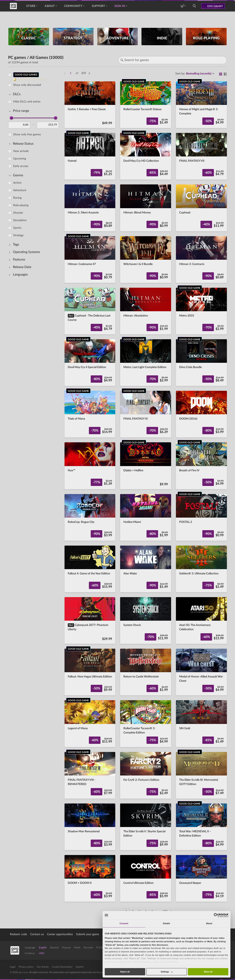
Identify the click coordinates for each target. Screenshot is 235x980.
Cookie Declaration (62, 967)
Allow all (208, 972)
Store (32, 6)
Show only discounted (27, 85)
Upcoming (20, 159)
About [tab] (209, 923)
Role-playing (21, 205)
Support (99, 6)
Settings (167, 972)
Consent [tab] (124, 923)
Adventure (20, 190)
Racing (17, 198)
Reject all (125, 972)
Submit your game (88, 934)
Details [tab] (167, 923)
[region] (35, 491)
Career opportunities (60, 934)
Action (17, 183)
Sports (17, 228)
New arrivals (21, 151)
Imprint (80, 967)
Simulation (20, 220)
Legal (13, 967)
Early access (21, 166)
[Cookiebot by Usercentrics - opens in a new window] (216, 915)
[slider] (11, 118)
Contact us (37, 934)
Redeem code (18, 934)
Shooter (18, 213)
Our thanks (43, 967)
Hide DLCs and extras (27, 102)
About (51, 6)
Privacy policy (26, 967)
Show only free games (27, 135)
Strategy (18, 235)
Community (74, 6)
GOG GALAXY (215, 6)
